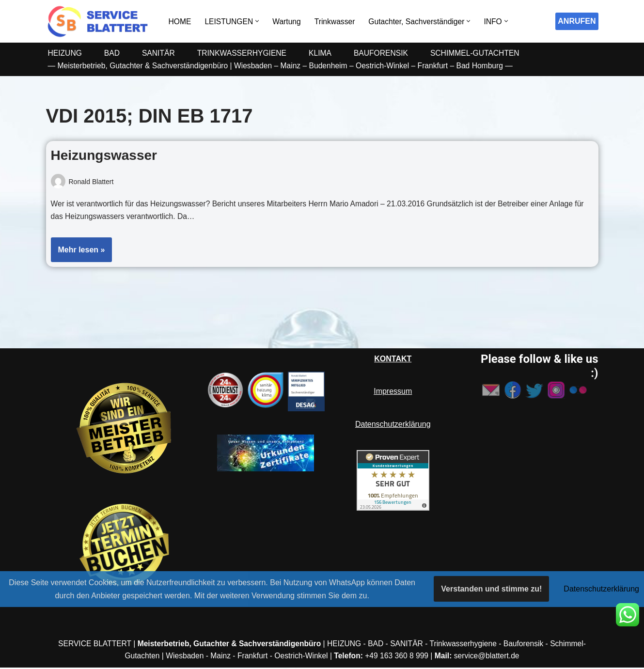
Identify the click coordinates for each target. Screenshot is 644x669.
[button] (259, 21)
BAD (113, 53)
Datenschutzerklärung (393, 425)
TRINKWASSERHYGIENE (245, 53)
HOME (180, 22)
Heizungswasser (104, 155)
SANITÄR (160, 53)
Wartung (289, 22)
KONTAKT (393, 360)
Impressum (393, 393)
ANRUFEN (577, 21)
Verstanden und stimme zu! (491, 589)
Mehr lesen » (78, 254)
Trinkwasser (338, 22)
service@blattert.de (490, 657)
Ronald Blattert (92, 182)
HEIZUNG (65, 53)
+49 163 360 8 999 (398, 657)
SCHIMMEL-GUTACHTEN (482, 53)
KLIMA (325, 53)
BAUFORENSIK (386, 53)
